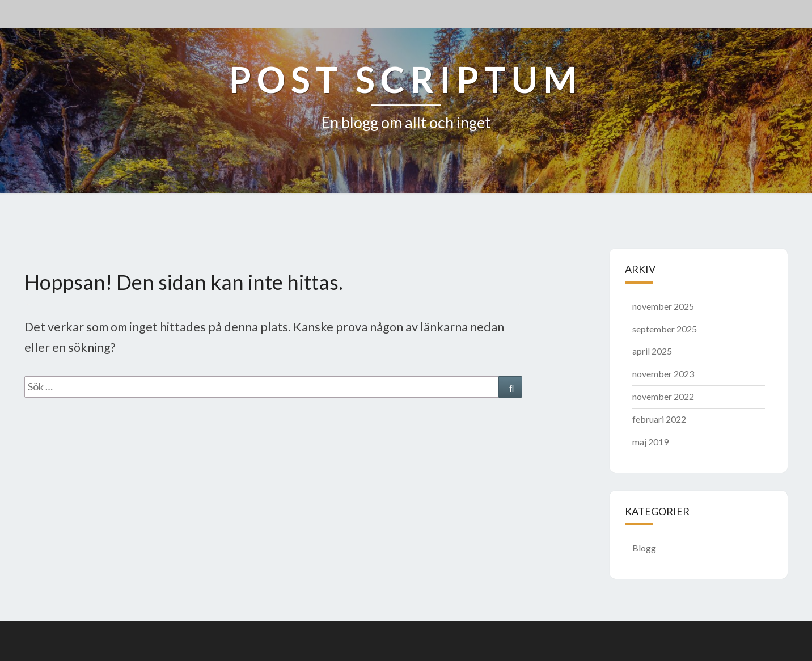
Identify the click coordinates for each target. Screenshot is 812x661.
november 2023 (663, 374)
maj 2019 (650, 442)
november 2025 (663, 306)
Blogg (644, 548)
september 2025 (665, 329)
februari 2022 (659, 419)
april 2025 (652, 351)
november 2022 (663, 396)
